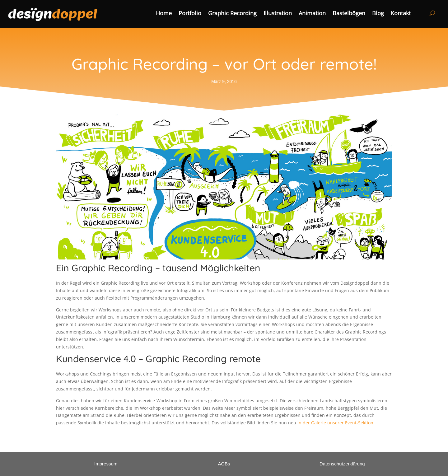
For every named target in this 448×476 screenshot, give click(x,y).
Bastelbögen (349, 14)
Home (164, 14)
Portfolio (190, 14)
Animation (312, 14)
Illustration (278, 14)
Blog (378, 14)
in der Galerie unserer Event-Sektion (335, 423)
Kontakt (401, 14)
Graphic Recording (232, 14)
